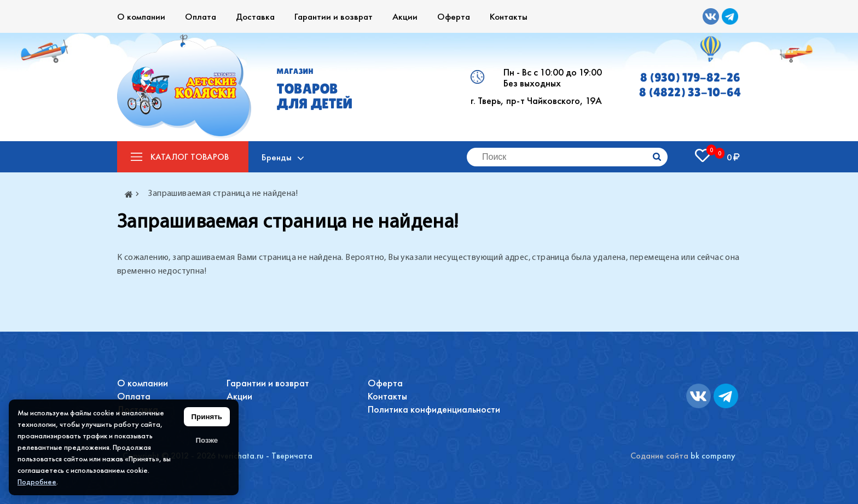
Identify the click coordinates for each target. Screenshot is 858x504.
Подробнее (37, 482)
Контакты (509, 16)
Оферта (454, 16)
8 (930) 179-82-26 (690, 77)
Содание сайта (659, 456)
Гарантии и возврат (334, 16)
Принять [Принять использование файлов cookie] (207, 417)
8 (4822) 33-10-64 (690, 92)
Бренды (277, 157)
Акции (405, 16)
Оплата (201, 16)
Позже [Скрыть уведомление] (207, 440)
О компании (141, 16)
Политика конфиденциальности (434, 409)
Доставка (255, 16)
